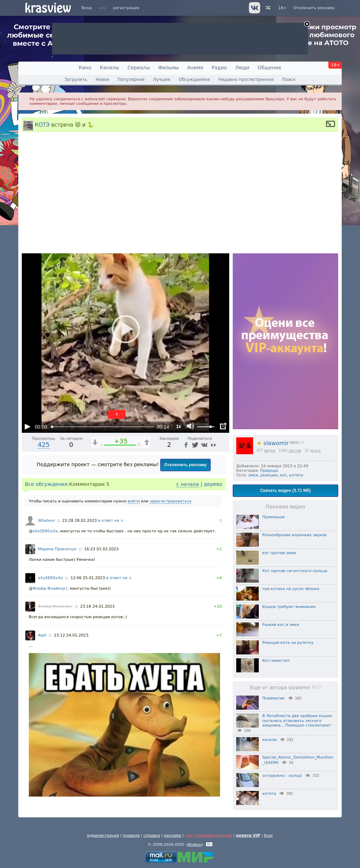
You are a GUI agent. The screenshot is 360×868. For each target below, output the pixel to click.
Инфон (195, 845)
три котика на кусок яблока (291, 589)
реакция (269, 475)
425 (44, 445)
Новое (102, 80)
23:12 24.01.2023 (71, 635)
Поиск (289, 80)
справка (152, 835)
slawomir (273, 443)
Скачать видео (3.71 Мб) (285, 490)
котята (296, 475)
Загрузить (76, 80)
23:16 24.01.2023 (97, 606)
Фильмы (169, 68)
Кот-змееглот (276, 661)
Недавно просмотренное (246, 80)
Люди (242, 68)
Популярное (131, 80)
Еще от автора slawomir (285, 688)
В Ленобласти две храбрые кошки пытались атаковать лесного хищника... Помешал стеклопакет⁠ (297, 721)
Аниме (195, 68)
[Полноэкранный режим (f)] (223, 426)
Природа (269, 471)
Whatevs (46, 521)
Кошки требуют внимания (289, 607)
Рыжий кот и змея (281, 625)
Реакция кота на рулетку (288, 643)
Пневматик (274, 698)
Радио (219, 68)
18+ (282, 8)
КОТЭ (42, 125)
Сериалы (139, 68)
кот (283, 475)
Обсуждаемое (194, 80)
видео (270, 451)
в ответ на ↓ (111, 521)
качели (269, 740)
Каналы (110, 68)
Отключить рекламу (314, 8)
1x (178, 426)
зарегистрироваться (171, 501)
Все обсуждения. (47, 484)
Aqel (42, 635)
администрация (103, 835)
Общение (269, 68)
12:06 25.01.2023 (88, 578)
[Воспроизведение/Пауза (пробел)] (27, 426)
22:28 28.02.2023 (79, 521)
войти (134, 501)
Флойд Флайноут (50, 588)
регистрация (126, 8)
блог (269, 835)
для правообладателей (209, 835)
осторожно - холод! (282, 776)
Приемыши (273, 517)
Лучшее (162, 80)
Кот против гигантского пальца (295, 571)
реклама (172, 835)
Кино (85, 68)
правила (131, 835)
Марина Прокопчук (57, 549)
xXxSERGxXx (45, 531)
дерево (213, 484)
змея (253, 475)
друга (315, 451)
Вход (86, 8)
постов (295, 451)
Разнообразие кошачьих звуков (294, 535)
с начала (188, 484)
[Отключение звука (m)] (191, 426)
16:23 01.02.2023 (101, 549)
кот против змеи (279, 553)
